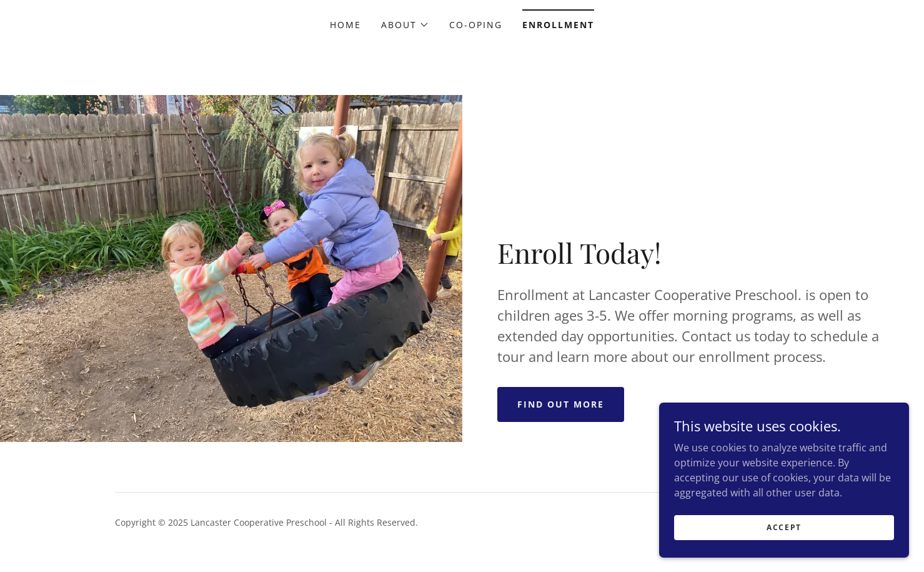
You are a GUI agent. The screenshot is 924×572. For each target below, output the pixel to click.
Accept (784, 544)
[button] (405, 25)
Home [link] (345, 25)
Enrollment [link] (558, 25)
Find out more (561, 404)
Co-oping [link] (476, 25)
